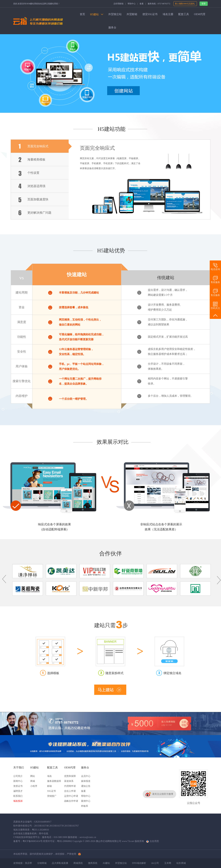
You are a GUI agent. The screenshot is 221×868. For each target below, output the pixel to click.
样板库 (85, 806)
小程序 (34, 786)
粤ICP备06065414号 (33, 841)
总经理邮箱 (118, 4)
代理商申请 (70, 786)
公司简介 (18, 776)
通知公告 (86, 786)
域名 (50, 776)
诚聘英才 (18, 791)
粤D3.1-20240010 (40, 830)
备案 (142, 4)
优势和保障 (70, 776)
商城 (33, 781)
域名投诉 (18, 801)
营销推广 (52, 796)
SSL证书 (52, 791)
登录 (204, 4)
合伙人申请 (70, 791)
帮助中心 (132, 4)
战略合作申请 (71, 801)
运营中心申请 (71, 796)
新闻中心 (18, 781)
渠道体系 (69, 781)
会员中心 (86, 776)
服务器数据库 (54, 781)
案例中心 (86, 801)
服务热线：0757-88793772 (159, 4)
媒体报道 (86, 781)
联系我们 (18, 796)
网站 (33, 776)
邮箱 (50, 786)
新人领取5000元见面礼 (185, 4)
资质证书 (18, 786)
